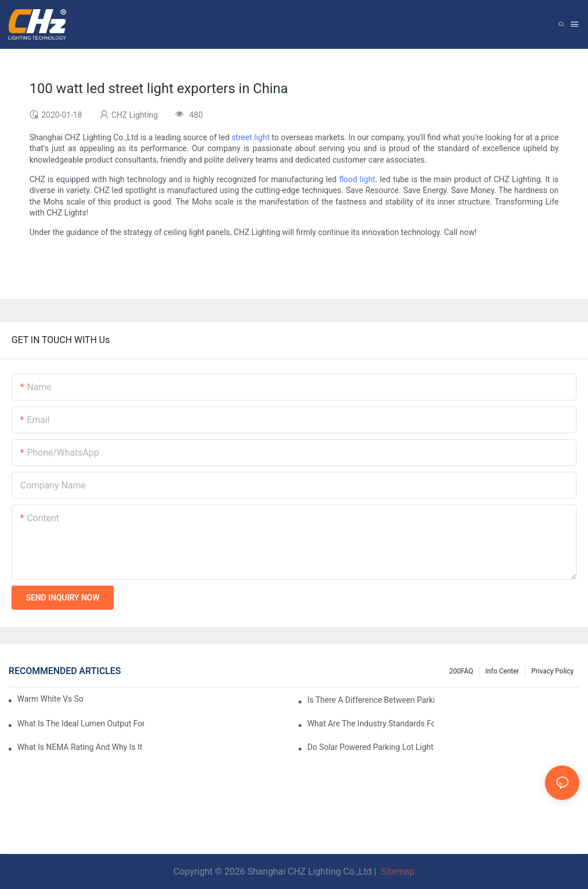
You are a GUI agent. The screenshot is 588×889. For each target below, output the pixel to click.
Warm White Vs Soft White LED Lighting (50, 699)
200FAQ (461, 671)
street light (250, 137)
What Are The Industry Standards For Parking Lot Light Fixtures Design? (371, 723)
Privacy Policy (552, 671)
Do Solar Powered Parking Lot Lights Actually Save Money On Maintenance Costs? (371, 747)
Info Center (502, 671)
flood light (357, 179)
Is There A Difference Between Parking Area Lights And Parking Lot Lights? (371, 700)
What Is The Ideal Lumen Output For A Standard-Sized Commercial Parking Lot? (81, 723)
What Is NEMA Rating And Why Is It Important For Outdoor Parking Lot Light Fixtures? (81, 747)
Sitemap (396, 871)
